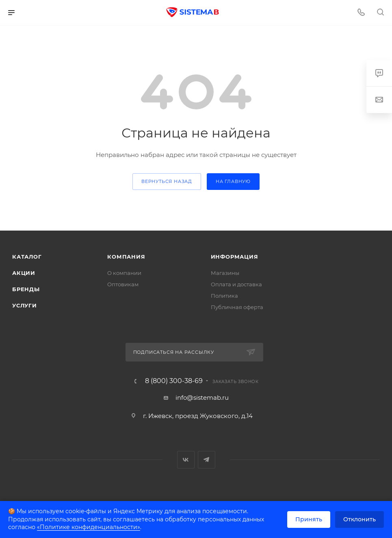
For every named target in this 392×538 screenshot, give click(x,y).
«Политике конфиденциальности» (89, 527)
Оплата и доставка (236, 284)
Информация (235, 257)
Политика (224, 296)
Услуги (25, 305)
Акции (24, 273)
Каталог (27, 257)
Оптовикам (123, 284)
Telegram (207, 460)
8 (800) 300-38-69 (174, 381)
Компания (126, 257)
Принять (309, 519)
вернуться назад (167, 181)
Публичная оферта (237, 307)
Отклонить (360, 519)
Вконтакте (186, 460)
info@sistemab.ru (202, 398)
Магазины (225, 273)
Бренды (26, 289)
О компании (124, 273)
